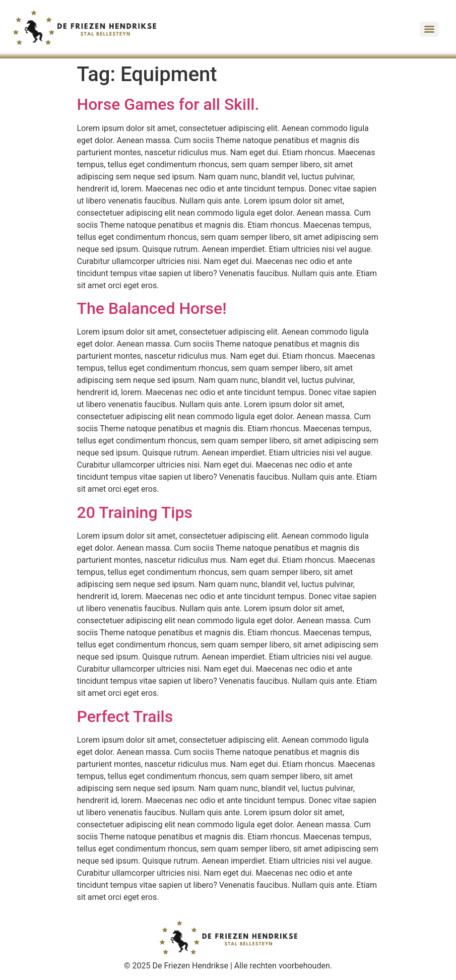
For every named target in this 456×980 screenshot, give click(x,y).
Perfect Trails (125, 716)
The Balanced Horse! (152, 308)
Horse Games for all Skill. (168, 104)
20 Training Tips (135, 512)
